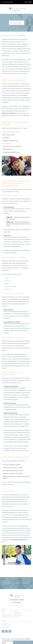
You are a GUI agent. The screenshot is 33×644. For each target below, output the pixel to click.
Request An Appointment (23, 642)
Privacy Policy (22, 639)
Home (3, 612)
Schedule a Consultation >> (16, 583)
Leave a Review (17, 602)
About (15, 35)
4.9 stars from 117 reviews (16, 600)
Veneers (7, 281)
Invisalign (16, 612)
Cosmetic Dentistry (7, 617)
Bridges (7, 284)
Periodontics (17, 613)
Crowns (7, 278)
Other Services (18, 615)
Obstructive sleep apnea (11, 132)
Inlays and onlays (11, 286)
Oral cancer (7, 144)
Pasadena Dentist (6, 35)
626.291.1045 (7, 2)
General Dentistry (7, 615)
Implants (8, 289)
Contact (16, 617)
